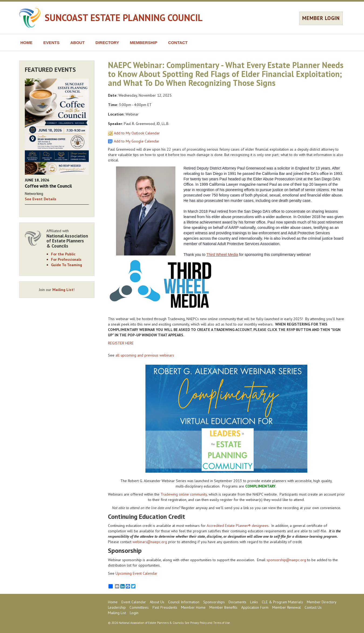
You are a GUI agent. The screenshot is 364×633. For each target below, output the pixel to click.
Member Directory (322, 602)
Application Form (255, 607)
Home (113, 602)
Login (134, 613)
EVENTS (52, 43)
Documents (237, 602)
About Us (157, 602)
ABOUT (78, 43)
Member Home (193, 607)
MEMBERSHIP (144, 43)
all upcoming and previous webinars (145, 355)
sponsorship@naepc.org (286, 560)
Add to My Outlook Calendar (137, 133)
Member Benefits (223, 607)
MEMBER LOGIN (321, 18)
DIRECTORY (107, 43)
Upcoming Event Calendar (136, 573)
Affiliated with (68, 238)
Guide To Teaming (67, 265)
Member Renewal (287, 607)
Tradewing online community (184, 494)
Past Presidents (165, 607)
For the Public (63, 254)
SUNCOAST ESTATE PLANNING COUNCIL (124, 18)
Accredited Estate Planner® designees (238, 526)
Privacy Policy (198, 623)
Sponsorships (214, 602)
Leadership (117, 607)
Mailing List (63, 290)
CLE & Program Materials (282, 602)
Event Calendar (134, 602)
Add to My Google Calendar (137, 141)
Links (254, 602)
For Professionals (66, 259)
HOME (27, 43)
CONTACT (178, 43)
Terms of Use (222, 623)
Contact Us (313, 607)
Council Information (184, 602)
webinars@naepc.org (150, 542)
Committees (139, 607)
